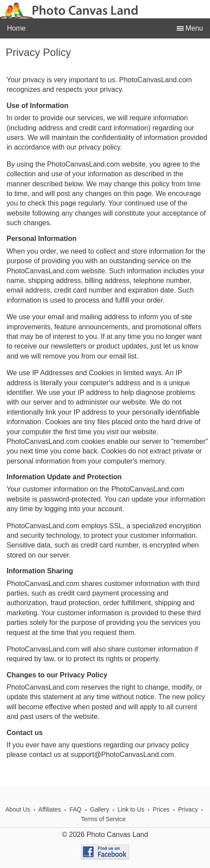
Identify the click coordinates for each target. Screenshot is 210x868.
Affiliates (50, 810)
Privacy (188, 810)
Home (16, 28)
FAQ (76, 810)
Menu (193, 28)
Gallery (100, 810)
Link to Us (131, 810)
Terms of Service (103, 819)
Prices (161, 810)
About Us (18, 810)
